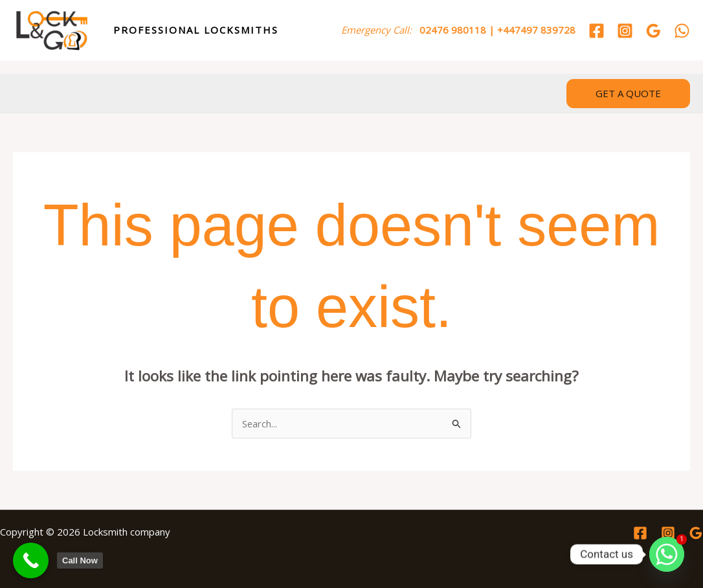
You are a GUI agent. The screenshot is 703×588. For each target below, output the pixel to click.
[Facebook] (597, 31)
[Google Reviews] (653, 31)
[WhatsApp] (682, 31)
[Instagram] (625, 31)
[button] (628, 94)
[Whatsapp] (667, 554)
